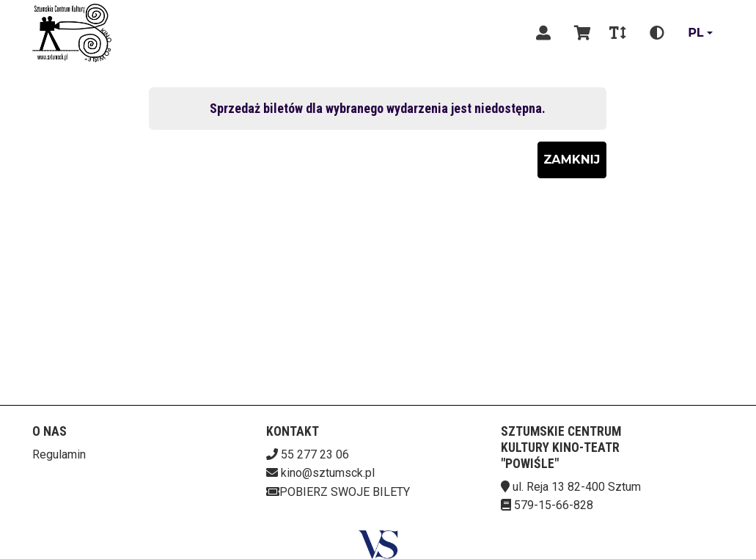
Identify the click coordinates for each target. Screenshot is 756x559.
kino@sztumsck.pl (328, 473)
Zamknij (572, 160)
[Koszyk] (580, 33)
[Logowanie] (543, 33)
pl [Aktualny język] (696, 33)
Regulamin (59, 454)
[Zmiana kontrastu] (657, 33)
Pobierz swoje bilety (338, 492)
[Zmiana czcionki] (618, 33)
